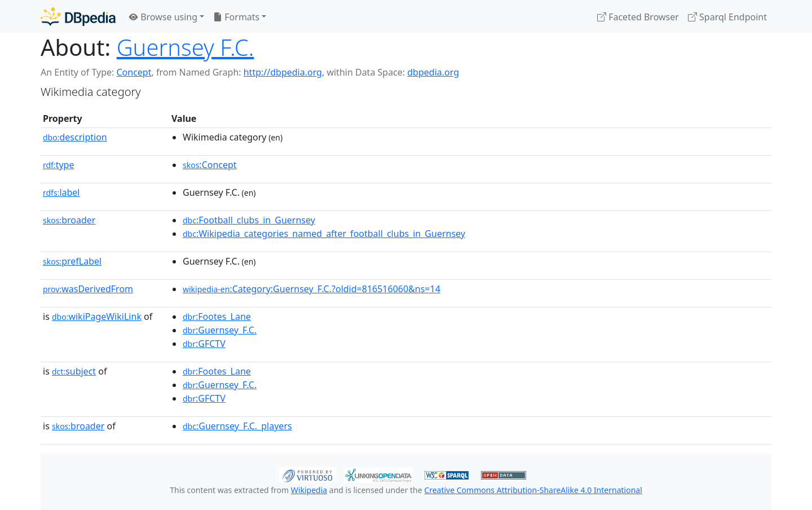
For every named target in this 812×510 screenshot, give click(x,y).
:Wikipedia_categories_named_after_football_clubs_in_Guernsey (324, 234)
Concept (134, 72)
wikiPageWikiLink (97, 316)
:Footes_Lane (217, 316)
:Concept (210, 165)
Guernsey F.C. (186, 47)
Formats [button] (236, 17)
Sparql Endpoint (727, 17)
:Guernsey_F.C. (220, 330)
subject (74, 371)
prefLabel (72, 261)
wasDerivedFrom (88, 289)
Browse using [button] (163, 17)
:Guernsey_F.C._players (237, 426)
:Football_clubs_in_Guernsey (249, 220)
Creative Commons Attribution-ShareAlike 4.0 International (533, 490)
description (75, 137)
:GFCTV (204, 344)
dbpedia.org (433, 72)
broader (69, 220)
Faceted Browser (638, 17)
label (61, 192)
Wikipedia (309, 490)
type (59, 165)
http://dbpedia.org (283, 72)
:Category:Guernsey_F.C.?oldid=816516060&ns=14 (312, 289)
